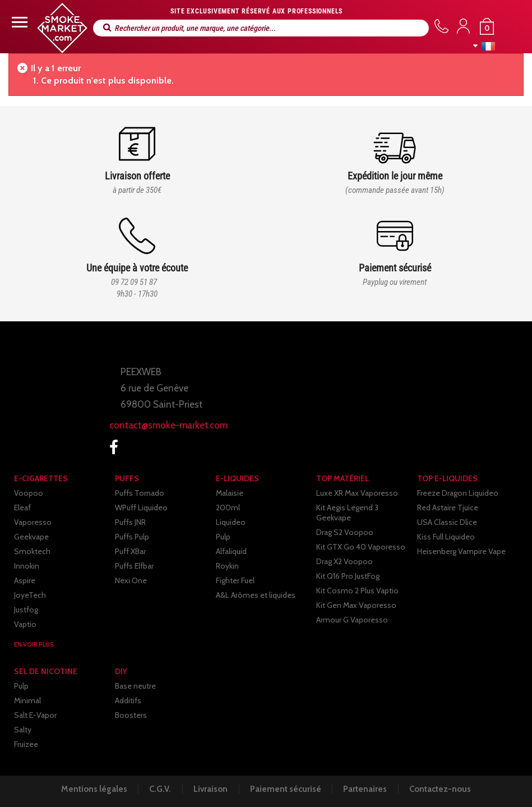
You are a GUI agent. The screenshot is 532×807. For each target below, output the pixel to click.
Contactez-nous (443, 789)
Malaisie (230, 493)
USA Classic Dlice (447, 522)
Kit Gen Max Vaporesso (356, 605)
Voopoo (29, 493)
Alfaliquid (231, 551)
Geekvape (31, 537)
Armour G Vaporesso (352, 620)
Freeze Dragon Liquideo (458, 493)
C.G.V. (158, 789)
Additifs (128, 700)
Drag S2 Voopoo (345, 532)
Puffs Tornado (140, 493)
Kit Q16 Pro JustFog (348, 576)
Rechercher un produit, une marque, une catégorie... (107, 28)
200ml (228, 508)
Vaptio (25, 624)
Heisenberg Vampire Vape (461, 551)
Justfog (26, 610)
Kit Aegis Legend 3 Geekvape (347, 513)
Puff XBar (130, 551)
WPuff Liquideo (141, 508)
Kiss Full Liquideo (446, 537)
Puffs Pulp (132, 537)
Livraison (210, 789)
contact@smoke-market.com (168, 425)
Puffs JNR (130, 522)
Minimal (27, 700)
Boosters (131, 715)
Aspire (25, 580)
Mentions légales (91, 789)
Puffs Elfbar (134, 566)
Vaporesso (33, 522)
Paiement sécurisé (286, 789)
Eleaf (22, 508)
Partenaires (367, 789)
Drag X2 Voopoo (344, 561)
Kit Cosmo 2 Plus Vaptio (357, 591)
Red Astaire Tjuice (448, 508)
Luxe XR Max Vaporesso (357, 493)
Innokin (27, 566)
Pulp (223, 537)
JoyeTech (30, 595)
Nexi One (131, 580)
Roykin (227, 566)
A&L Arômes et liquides (256, 595)
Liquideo (231, 522)
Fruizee (26, 744)
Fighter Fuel (235, 580)
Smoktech (32, 551)
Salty (23, 730)
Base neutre (135, 686)
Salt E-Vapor (35, 715)
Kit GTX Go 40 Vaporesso (361, 547)
